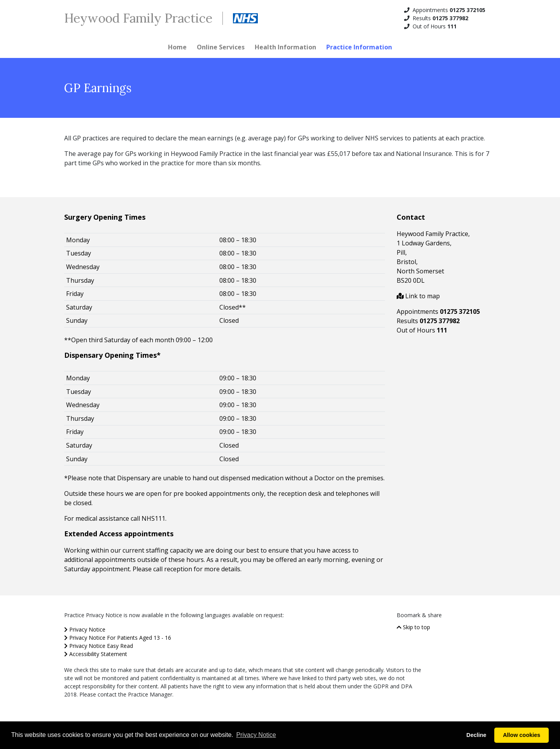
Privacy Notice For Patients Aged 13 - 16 (118, 638)
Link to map (418, 296)
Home (177, 47)
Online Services (221, 47)
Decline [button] (476, 735)
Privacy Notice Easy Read (99, 646)
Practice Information (359, 47)
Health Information (285, 47)
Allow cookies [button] (521, 735)
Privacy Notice (85, 629)
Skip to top (413, 627)
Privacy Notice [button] (256, 735)
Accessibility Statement (96, 654)
